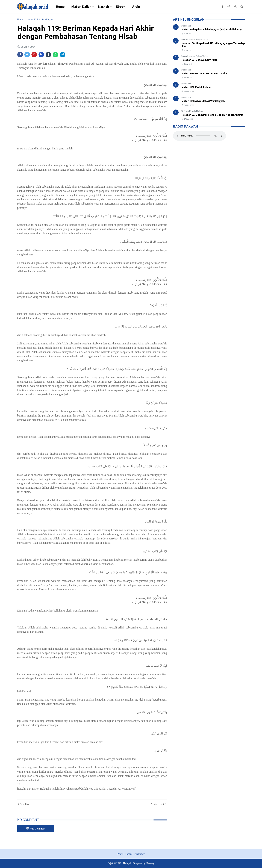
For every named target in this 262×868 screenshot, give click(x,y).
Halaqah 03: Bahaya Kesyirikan (199, 60)
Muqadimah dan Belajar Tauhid (195, 40)
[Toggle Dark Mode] (236, 7)
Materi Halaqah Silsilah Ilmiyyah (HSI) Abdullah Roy (212, 29)
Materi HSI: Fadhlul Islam (196, 87)
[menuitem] (60, 7)
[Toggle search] (242, 7)
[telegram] (228, 7)
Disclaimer (139, 854)
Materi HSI (186, 26)
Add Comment (36, 829)
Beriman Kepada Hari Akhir (193, 111)
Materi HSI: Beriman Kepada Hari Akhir (204, 73)
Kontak (128, 854)
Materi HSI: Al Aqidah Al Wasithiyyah (203, 101)
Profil (120, 854)
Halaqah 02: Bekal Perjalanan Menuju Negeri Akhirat (212, 115)
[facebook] (223, 7)
